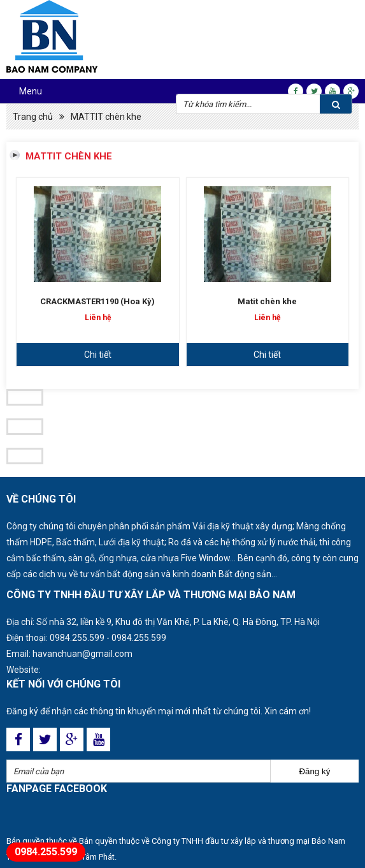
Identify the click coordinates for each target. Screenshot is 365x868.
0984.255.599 (77, 638)
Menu (31, 91)
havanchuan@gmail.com (82, 654)
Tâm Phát (98, 857)
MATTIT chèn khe (106, 117)
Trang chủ (33, 117)
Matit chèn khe (267, 301)
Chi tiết (98, 355)
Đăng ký (314, 771)
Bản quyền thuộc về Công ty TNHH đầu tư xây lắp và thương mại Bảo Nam (212, 841)
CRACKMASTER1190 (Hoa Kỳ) (97, 301)
